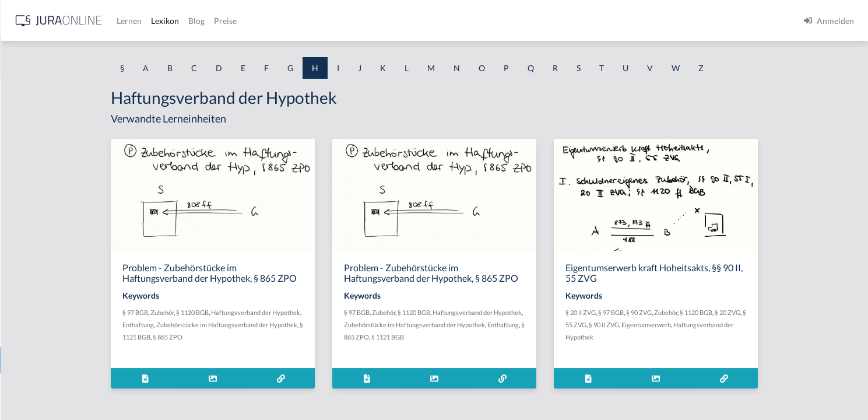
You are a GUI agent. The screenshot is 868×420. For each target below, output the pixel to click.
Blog (382, 21)
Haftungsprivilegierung (51, 334)
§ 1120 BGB (286, 312)
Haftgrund (28, 176)
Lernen (314, 21)
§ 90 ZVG (732, 312)
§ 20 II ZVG (674, 312)
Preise (411, 21)
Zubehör (255, 312)
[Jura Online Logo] (244, 21)
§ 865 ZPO (261, 337)
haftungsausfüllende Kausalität (65, 255)
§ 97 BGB (229, 312)
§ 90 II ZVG (697, 325)
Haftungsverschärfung (50, 386)
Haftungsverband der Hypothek (66, 360)
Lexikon (350, 21)
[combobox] (93, 57)
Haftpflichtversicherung (53, 203)
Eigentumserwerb (739, 325)
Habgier (24, 124)
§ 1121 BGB (481, 337)
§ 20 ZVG (821, 312)
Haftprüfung (32, 229)
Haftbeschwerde (39, 150)
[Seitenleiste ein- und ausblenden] (168, 18)
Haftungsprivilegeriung (51, 308)
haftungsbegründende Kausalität (68, 281)
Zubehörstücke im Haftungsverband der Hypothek (320, 325)
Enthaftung (231, 325)
